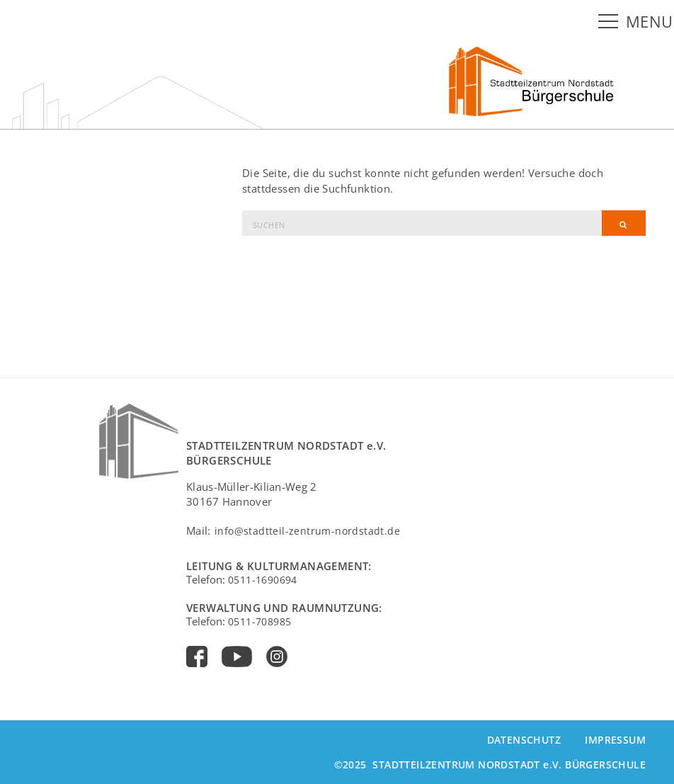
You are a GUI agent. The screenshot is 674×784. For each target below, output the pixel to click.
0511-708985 (259, 621)
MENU (650, 22)
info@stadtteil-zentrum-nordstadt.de (307, 531)
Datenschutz (524, 740)
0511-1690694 (263, 580)
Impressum (615, 740)
